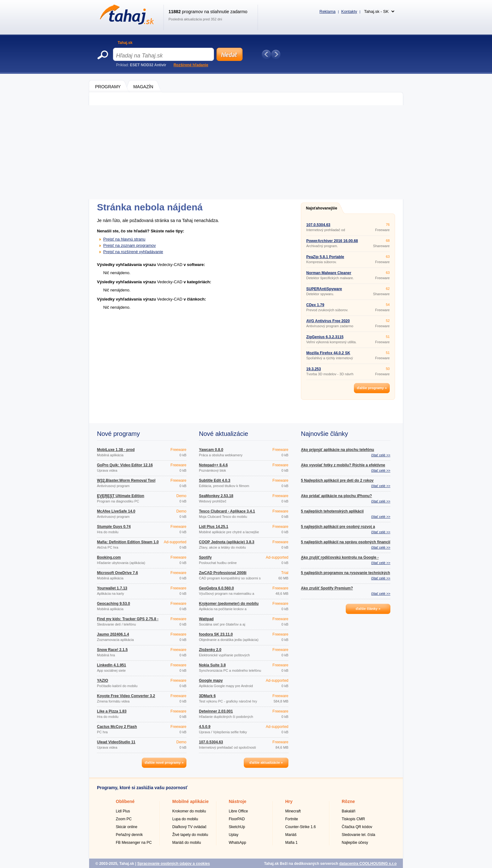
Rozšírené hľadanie (191, 65)
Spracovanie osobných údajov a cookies (173, 864)
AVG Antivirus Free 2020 (328, 321)
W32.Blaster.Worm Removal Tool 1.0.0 (126, 482)
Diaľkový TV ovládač (189, 827)
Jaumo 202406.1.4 (113, 634)
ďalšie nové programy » (164, 762)
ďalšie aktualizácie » (266, 762)
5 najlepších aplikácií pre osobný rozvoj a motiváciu (338, 529)
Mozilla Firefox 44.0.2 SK (328, 353)
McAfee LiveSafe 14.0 (116, 511)
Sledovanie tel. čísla (358, 835)
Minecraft (293, 811)
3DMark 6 (207, 696)
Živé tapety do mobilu (190, 835)
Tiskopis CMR (353, 819)
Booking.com (109, 557)
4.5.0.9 (205, 727)
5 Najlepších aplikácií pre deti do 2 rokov (337, 480)
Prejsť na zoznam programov (129, 245)
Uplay (234, 835)
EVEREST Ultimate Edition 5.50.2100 (121, 498)
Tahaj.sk (125, 43)
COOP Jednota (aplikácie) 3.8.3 (227, 542)
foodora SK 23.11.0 (216, 634)
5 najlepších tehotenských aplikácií (332, 511)
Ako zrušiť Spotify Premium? (327, 588)
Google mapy (211, 681)
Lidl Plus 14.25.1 (214, 527)
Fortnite (292, 819)
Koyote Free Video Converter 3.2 (126, 696)
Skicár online (127, 827)
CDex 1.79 (315, 305)
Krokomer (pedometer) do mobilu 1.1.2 (229, 605)
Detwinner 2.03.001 (216, 711)
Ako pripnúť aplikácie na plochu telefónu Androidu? (337, 452)
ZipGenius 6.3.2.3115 (325, 337)
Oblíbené (125, 801)
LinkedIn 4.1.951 (112, 665)
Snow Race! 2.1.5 (112, 650)
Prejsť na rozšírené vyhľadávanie (133, 252)
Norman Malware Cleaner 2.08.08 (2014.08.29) (329, 275)
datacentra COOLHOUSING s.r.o (368, 864)
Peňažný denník (129, 835)
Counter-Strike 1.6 (300, 827)
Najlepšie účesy (355, 843)
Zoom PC (124, 819)
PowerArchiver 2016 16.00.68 (332, 241)
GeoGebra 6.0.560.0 (216, 588)
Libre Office (238, 811)
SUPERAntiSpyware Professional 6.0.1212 (325, 291)
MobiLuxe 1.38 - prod (116, 450)
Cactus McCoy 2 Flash (117, 727)
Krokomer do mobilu (189, 811)
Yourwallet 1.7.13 (112, 588)
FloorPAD (237, 819)
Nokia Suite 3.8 (212, 665)
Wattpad (206, 619)
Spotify (205, 557)
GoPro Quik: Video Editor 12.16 (125, 465)
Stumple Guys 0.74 (114, 527)
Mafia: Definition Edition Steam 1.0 (128, 542)
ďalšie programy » (372, 388)
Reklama (327, 11)
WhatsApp (237, 843)
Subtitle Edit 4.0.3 (215, 480)
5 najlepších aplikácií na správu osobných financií (346, 542)
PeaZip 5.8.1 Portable (325, 257)
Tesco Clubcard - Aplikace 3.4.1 (227, 511)
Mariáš (291, 835)
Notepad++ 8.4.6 (213, 465)
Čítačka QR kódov (357, 827)
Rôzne (348, 801)
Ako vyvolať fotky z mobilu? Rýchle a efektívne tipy (343, 467)
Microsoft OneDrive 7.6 (118, 573)
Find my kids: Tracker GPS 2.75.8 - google (128, 621)
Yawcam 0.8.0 (211, 450)
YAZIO (103, 681)
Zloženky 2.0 (210, 650)
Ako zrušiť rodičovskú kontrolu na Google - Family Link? (340, 559)
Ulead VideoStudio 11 (116, 742)
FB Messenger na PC (134, 843)
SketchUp (237, 827)
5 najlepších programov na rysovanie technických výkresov (345, 575)
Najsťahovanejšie (322, 208)
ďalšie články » (368, 609)
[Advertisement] (246, 152)
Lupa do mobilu (185, 819)
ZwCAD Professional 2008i (223, 573)
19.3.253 (314, 369)
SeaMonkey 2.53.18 (216, 496)
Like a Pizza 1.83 (112, 711)
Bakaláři (348, 811)
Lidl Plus (123, 811)
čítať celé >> (381, 455)
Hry (289, 801)
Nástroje (238, 801)
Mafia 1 (291, 843)
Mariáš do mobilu (187, 843)
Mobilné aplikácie (190, 801)
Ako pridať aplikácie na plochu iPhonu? (336, 496)
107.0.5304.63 (318, 225)
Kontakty (349, 11)
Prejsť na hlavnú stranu (124, 239)
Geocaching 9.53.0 (113, 604)
